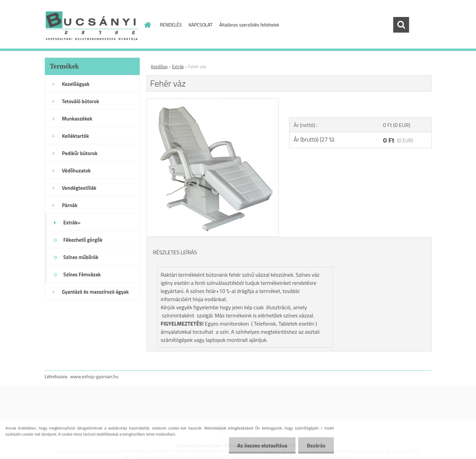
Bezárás (316, 445)
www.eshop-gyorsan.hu (94, 376)
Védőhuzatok (77, 171)
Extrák (178, 67)
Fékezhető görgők (83, 240)
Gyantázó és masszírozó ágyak (96, 292)
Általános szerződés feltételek (249, 25)
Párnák (70, 205)
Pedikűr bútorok (80, 153)
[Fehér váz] (213, 102)
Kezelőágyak (76, 84)
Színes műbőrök (81, 257)
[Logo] (91, 25)
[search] (401, 25)
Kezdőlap (159, 67)
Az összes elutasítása (262, 445)
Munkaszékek (77, 119)
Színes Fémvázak (82, 274)
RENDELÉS (171, 25)
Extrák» (72, 223)
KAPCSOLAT (201, 25)
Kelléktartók (76, 136)
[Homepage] (147, 25)
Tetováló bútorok (81, 101)
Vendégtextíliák (79, 188)
